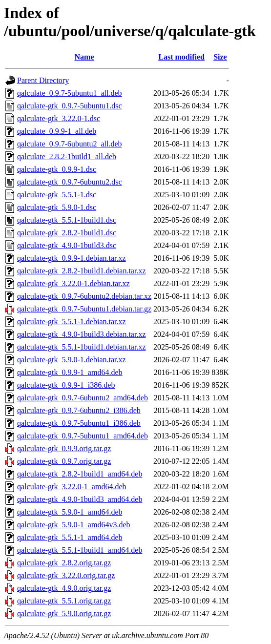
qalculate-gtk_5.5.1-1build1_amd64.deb (80, 550)
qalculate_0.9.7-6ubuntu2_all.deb (70, 144)
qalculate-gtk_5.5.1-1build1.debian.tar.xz (81, 347)
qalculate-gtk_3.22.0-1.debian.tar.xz (73, 283)
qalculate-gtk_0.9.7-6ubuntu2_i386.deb (79, 410)
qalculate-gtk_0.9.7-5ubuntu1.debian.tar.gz (84, 309)
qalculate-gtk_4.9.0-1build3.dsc (67, 245)
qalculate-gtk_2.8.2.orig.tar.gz (64, 563)
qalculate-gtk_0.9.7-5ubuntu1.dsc (70, 106)
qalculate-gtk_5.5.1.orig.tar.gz (64, 601)
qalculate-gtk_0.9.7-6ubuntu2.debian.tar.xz (84, 296)
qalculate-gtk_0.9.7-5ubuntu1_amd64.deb (83, 436)
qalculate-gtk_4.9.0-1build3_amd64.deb (80, 499)
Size (220, 57)
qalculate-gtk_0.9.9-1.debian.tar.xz (72, 258)
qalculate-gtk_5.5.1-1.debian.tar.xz (72, 322)
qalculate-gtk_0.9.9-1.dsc (57, 169)
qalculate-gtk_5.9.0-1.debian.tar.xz (72, 360)
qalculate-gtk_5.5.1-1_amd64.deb (70, 537)
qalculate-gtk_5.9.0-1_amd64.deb (70, 512)
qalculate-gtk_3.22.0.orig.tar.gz (66, 575)
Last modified (181, 57)
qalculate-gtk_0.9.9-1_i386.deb (66, 385)
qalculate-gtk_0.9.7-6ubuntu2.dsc (70, 182)
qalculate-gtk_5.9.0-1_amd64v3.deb (74, 525)
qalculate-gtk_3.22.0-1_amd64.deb (72, 487)
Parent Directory (43, 80)
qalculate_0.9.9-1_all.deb (57, 131)
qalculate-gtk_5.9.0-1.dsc (57, 207)
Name (84, 57)
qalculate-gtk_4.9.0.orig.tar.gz (64, 588)
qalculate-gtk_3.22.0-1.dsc (59, 118)
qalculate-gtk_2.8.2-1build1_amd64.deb (80, 474)
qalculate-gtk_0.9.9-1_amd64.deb (70, 372)
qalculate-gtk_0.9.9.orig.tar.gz (64, 448)
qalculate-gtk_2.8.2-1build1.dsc (67, 233)
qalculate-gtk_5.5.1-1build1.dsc (67, 220)
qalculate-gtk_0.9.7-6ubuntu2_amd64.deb (83, 398)
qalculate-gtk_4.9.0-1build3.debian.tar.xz (81, 334)
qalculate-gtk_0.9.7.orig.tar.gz (64, 461)
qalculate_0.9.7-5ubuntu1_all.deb (70, 93)
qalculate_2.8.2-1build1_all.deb (67, 156)
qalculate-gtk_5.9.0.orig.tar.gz (64, 613)
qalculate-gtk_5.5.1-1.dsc (57, 195)
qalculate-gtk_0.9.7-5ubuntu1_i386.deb (79, 423)
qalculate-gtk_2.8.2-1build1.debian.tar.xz (81, 271)
